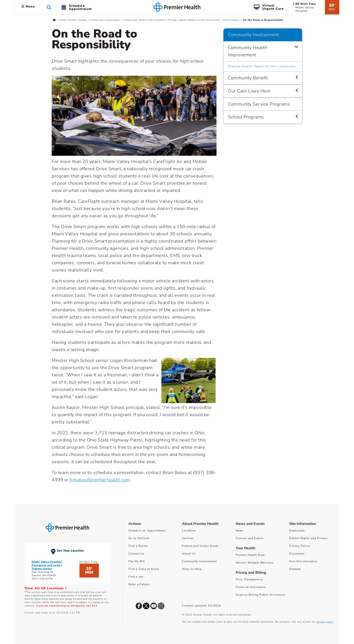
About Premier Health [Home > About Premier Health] (73, 20)
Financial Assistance (251, 587)
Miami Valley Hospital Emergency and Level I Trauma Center (47, 565)
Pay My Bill (137, 561)
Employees (297, 531)
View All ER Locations (46, 588)
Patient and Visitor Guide (200, 546)
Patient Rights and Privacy (308, 538)
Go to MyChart (139, 538)
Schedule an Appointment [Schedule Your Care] (147, 531)
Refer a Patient (139, 584)
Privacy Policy (299, 546)
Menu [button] (28, 6)
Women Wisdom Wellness (255, 563)
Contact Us (136, 554)
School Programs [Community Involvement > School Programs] (246, 117)
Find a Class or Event (144, 569)
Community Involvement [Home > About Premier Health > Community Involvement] (105, 20)
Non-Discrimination (303, 561)
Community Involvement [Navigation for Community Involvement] (254, 35)
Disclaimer (297, 554)
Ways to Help (192, 569)
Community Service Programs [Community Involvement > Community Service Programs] (259, 104)
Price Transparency (249, 579)
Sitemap (295, 569)
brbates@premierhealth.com (100, 480)
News (240, 531)
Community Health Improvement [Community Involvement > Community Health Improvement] (248, 51)
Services (188, 538)
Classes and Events (250, 538)
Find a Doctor (138, 546)
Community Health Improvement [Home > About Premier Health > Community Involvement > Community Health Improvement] (144, 20)
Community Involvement (199, 561)
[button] (49, 7)
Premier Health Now (250, 555)
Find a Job (136, 577)
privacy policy (325, 622)
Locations (189, 531)
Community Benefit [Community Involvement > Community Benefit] (248, 78)
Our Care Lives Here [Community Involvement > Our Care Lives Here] (249, 91)
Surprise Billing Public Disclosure (260, 595)
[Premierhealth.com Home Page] (54, 20)
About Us (189, 554)
